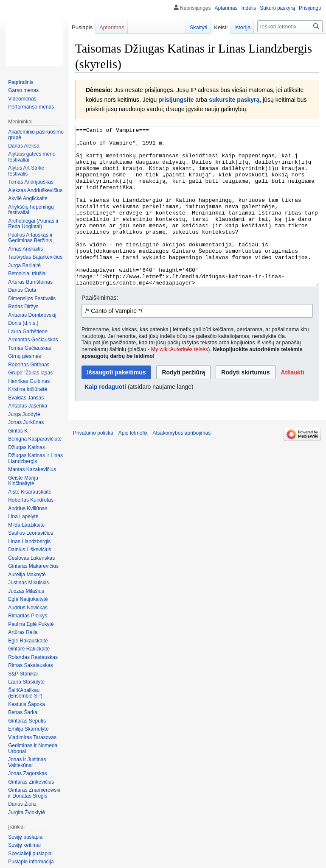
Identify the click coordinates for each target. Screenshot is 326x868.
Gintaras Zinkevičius (31, 782)
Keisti (221, 27)
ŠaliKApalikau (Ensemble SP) (25, 693)
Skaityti (198, 27)
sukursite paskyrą (234, 100)
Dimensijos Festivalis (32, 299)
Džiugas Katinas (27, 447)
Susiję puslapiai (26, 837)
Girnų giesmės (24, 356)
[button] (292, 404)
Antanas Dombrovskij (32, 315)
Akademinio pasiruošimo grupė (36, 135)
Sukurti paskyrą (277, 8)
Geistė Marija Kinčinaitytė (23, 481)
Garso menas (23, 90)
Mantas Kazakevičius (32, 469)
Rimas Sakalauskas (30, 665)
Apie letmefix (133, 465)
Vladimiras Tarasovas (32, 737)
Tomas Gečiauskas (30, 348)
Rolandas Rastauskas (33, 657)
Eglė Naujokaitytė (28, 599)
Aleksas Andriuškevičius (35, 190)
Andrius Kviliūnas (28, 508)
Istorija (242, 27)
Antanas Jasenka (28, 406)
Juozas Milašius (26, 591)
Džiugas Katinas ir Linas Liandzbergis (35, 458)
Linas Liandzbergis (29, 541)
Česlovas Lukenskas (31, 558)
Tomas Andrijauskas (31, 182)
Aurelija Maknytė (27, 575)
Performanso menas (31, 107)
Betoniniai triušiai (27, 274)
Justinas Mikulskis (28, 583)
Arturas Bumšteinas (30, 282)
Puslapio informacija (31, 862)
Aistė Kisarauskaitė (30, 492)
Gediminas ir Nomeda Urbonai (33, 748)
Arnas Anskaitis (25, 249)
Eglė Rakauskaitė (28, 641)
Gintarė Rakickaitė (29, 649)
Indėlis (249, 8)
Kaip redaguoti (105, 419)
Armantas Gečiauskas (33, 340)
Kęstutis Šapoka (27, 704)
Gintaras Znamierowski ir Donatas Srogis (34, 793)
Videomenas (22, 99)
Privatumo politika (93, 465)
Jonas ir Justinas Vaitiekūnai (27, 762)
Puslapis (82, 27)
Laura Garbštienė (28, 332)
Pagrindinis (21, 82)
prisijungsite (176, 100)
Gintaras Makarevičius (33, 566)
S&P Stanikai (23, 674)
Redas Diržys (23, 307)
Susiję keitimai (24, 845)
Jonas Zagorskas (27, 773)
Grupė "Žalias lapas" (31, 373)
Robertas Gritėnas (29, 365)
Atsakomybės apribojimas (181, 465)
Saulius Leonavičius (31, 533)
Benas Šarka (23, 712)
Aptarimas (226, 8)
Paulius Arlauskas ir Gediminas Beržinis (30, 238)
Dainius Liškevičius (30, 550)
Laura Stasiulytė (26, 682)
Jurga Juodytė (24, 414)
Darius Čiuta (22, 290)
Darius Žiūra (22, 804)
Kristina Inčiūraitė (28, 389)
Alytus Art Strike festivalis (26, 171)
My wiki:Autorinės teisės (180, 381)
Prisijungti (310, 8)
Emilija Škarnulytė (28, 729)
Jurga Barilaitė (24, 265)
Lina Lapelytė (23, 516)
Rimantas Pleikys (28, 616)
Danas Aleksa (24, 146)
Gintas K (18, 431)
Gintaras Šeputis (27, 721)
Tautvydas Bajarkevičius (35, 257)
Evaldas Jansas (26, 398)
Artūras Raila (23, 632)
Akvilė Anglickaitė (28, 198)
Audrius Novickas (28, 608)
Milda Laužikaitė (26, 525)
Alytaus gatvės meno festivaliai (32, 157)
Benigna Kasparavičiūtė (35, 439)
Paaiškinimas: (100, 329)
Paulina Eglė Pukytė (31, 624)
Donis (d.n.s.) (23, 323)
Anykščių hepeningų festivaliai (31, 210)
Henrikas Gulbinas (29, 381)
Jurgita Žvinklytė (27, 812)
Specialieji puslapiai (30, 854)
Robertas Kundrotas (31, 500)
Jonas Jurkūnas (26, 422)
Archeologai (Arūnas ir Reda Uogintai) (33, 224)
